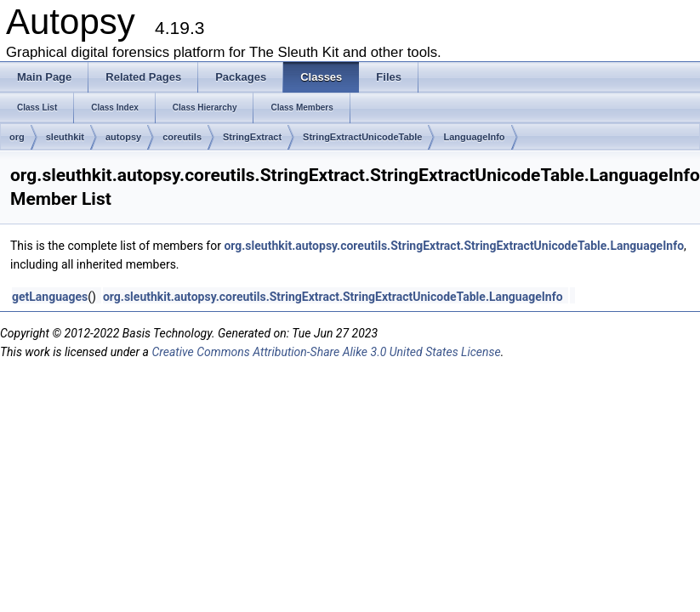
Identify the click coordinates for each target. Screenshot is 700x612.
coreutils (182, 137)
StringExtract (252, 137)
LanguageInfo (474, 137)
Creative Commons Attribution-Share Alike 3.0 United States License (326, 352)
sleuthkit (65, 137)
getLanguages (50, 297)
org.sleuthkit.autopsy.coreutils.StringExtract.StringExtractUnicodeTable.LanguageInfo (454, 246)
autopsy (123, 137)
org (17, 137)
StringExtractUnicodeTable (362, 137)
